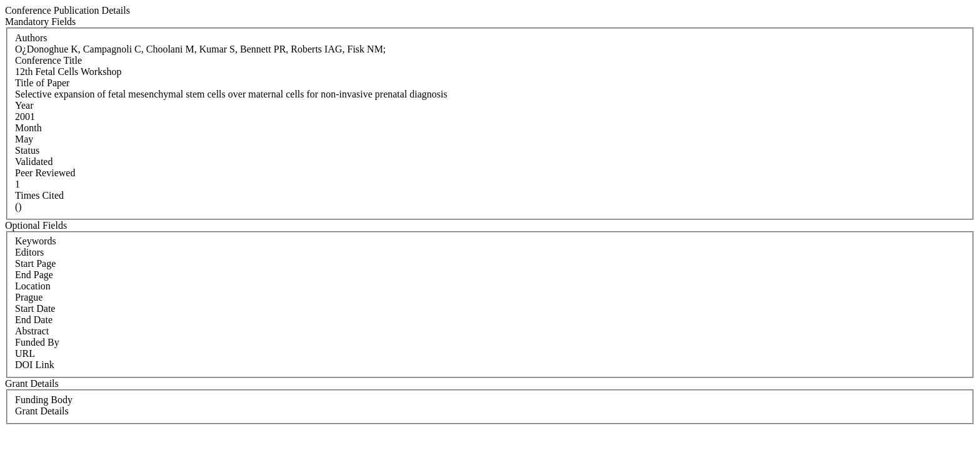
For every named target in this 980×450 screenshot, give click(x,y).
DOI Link (35, 365)
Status (27, 150)
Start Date (35, 308)
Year (24, 105)
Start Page (35, 263)
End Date (34, 320)
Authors (31, 38)
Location (33, 286)
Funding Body (44, 400)
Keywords (36, 241)
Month (28, 128)
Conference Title (48, 60)
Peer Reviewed (45, 173)
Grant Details (42, 411)
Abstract (32, 331)
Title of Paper (42, 83)
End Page (34, 275)
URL (25, 353)
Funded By (37, 342)
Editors (29, 252)
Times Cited (39, 195)
